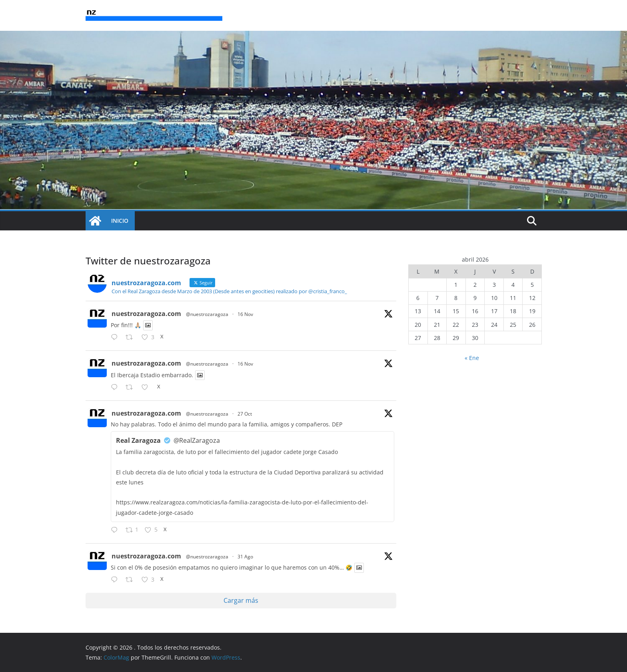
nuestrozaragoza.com (146, 314)
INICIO (120, 221)
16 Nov (245, 314)
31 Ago (245, 557)
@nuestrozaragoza (207, 314)
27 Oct (245, 414)
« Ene (472, 358)
